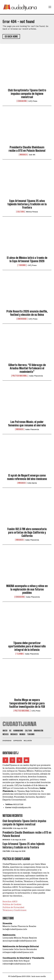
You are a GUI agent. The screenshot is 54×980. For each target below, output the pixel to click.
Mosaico (23, 155)
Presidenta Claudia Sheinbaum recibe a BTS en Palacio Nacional (27, 149)
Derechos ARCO (10, 901)
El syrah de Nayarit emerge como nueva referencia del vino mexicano (27, 477)
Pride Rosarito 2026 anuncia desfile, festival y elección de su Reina (27, 313)
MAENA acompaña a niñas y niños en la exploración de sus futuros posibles (27, 589)
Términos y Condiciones (14, 910)
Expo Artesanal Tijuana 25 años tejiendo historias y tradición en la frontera (27, 204)
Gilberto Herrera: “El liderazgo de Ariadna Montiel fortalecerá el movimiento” (27, 368)
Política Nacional (20, 376)
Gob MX (32, 155)
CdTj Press (33, 101)
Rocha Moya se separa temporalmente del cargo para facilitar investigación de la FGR (27, 703)
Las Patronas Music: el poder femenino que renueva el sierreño (27, 423)
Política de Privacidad (13, 907)
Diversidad (22, 319)
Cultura (21, 212)
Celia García (32, 483)
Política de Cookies (12, 904)
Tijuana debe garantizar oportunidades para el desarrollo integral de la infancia (27, 646)
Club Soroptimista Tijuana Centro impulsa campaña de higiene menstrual (27, 94)
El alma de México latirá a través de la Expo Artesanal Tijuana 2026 (27, 259)
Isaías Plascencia (36, 376)
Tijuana (20, 654)
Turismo (22, 265)
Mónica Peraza (32, 212)
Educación (22, 101)
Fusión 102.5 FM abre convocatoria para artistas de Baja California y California (27, 532)
